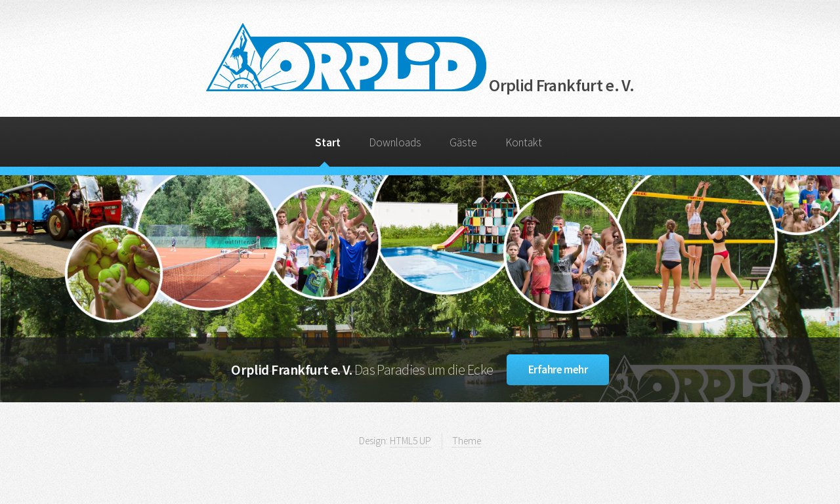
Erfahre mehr (558, 369)
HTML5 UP (410, 441)
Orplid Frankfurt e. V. (420, 85)
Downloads (395, 142)
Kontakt (524, 142)
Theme (467, 441)
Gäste (463, 142)
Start (328, 142)
